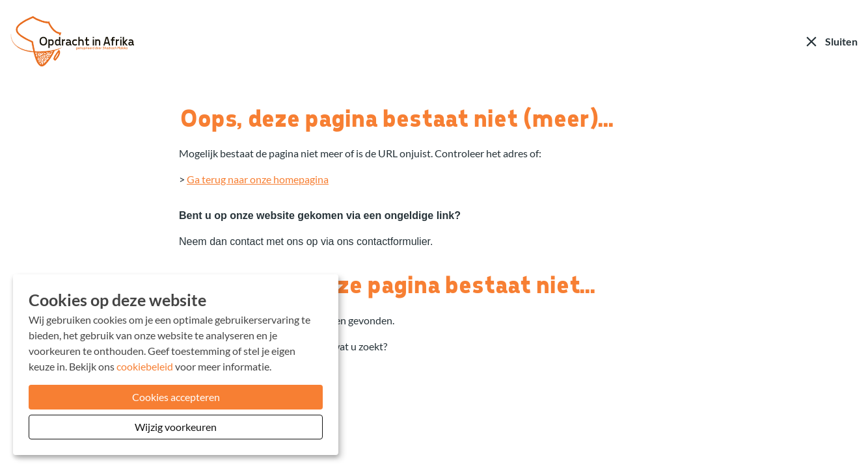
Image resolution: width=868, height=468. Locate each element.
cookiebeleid (145, 366)
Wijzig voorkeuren (176, 427)
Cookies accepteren (176, 397)
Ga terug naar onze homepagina (258, 179)
